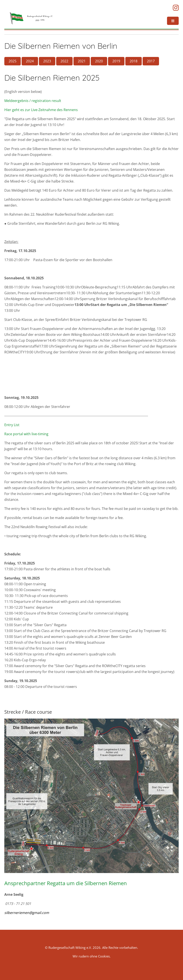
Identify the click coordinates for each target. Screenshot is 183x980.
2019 (116, 61)
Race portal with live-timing (26, 434)
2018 (134, 61)
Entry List (12, 425)
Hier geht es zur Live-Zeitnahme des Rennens (41, 110)
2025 (13, 61)
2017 (151, 61)
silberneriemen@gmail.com (27, 913)
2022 (64, 61)
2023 (47, 61)
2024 (30, 61)
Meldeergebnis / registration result (33, 101)
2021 (82, 61)
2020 (99, 61)
